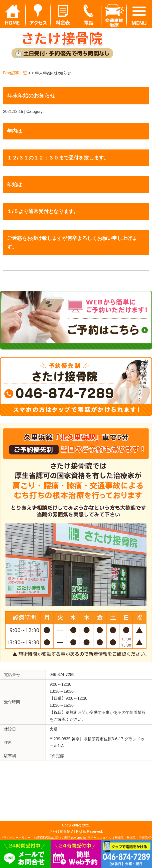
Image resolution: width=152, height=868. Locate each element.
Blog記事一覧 (15, 73)
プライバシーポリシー (16, 838)
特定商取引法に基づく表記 (52, 838)
